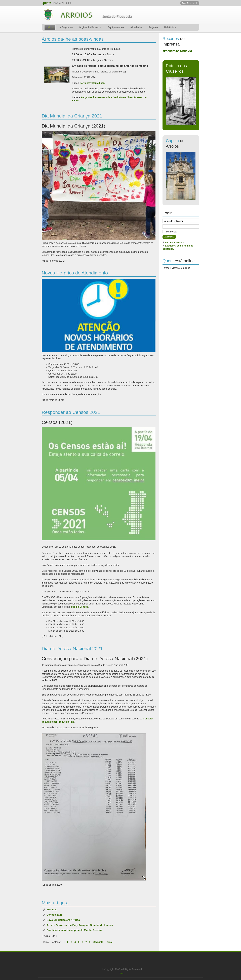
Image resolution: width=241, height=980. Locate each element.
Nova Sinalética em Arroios (63, 920)
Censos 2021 (54, 915)
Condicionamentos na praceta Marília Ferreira (74, 930)
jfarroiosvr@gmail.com (93, 83)
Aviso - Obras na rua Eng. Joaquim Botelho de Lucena (80, 925)
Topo (122, 973)
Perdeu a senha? (174, 242)
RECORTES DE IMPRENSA (177, 51)
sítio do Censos (79, 607)
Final (110, 942)
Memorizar (172, 232)
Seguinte (98, 942)
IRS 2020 (52, 909)
